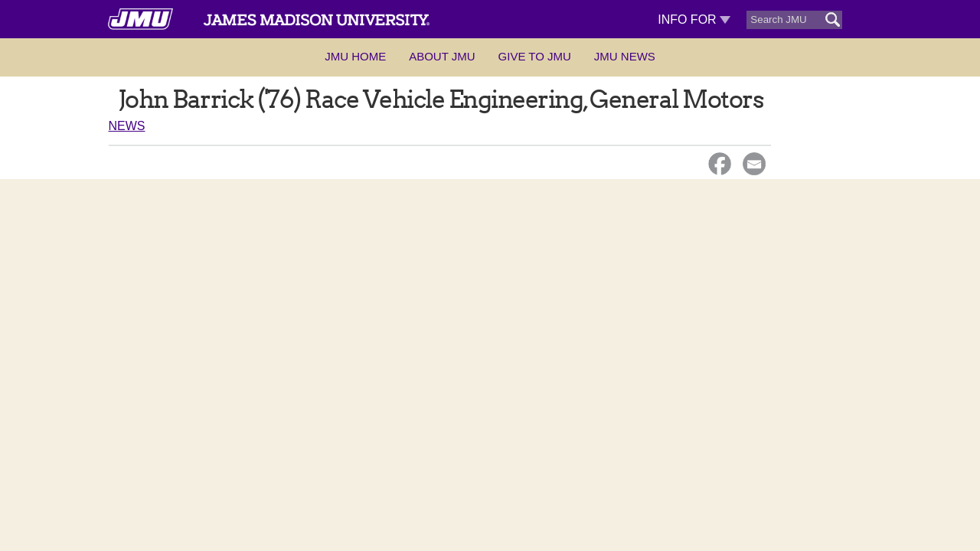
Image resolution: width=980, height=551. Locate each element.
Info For (694, 20)
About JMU (442, 56)
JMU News (625, 56)
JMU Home (355, 56)
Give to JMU (535, 56)
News (127, 126)
